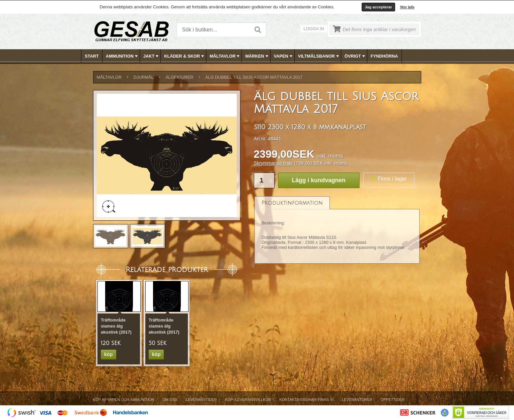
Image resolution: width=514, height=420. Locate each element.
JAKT (152, 56)
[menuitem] (92, 56)
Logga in (314, 29)
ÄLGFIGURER (179, 77)
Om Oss (170, 400)
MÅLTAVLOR (225, 56)
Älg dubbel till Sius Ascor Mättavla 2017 (254, 77)
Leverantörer (357, 400)
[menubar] (257, 56)
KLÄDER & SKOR (185, 56)
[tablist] (337, 230)
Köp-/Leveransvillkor (248, 400)
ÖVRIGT (355, 56)
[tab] (292, 203)
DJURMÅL (144, 77)
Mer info (407, 7)
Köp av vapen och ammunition (124, 400)
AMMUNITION (122, 56)
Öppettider (393, 400)
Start (92, 56)
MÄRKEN (257, 56)
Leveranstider (201, 400)
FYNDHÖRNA (384, 56)
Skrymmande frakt (273, 163)
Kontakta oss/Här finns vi (306, 400)
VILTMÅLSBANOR (319, 56)
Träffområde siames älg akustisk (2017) (116, 326)
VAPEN (284, 56)
